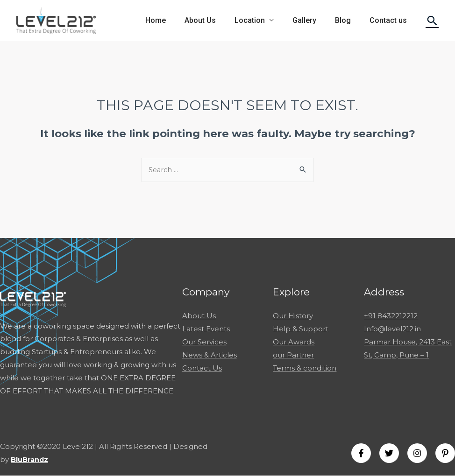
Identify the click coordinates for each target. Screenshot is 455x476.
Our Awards (294, 342)
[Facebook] (361, 454)
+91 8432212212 (391, 316)
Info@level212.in (392, 329)
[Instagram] (417, 454)
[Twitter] (389, 454)
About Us (217, 20)
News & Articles (210, 355)
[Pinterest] (445, 454)
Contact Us (202, 368)
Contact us (390, 20)
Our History (293, 316)
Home (176, 20)
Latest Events (206, 329)
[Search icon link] (432, 21)
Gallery (314, 20)
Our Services (204, 342)
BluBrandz (30, 460)
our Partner (293, 355)
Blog (348, 20)
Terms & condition (305, 368)
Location (263, 20)
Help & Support (301, 329)
